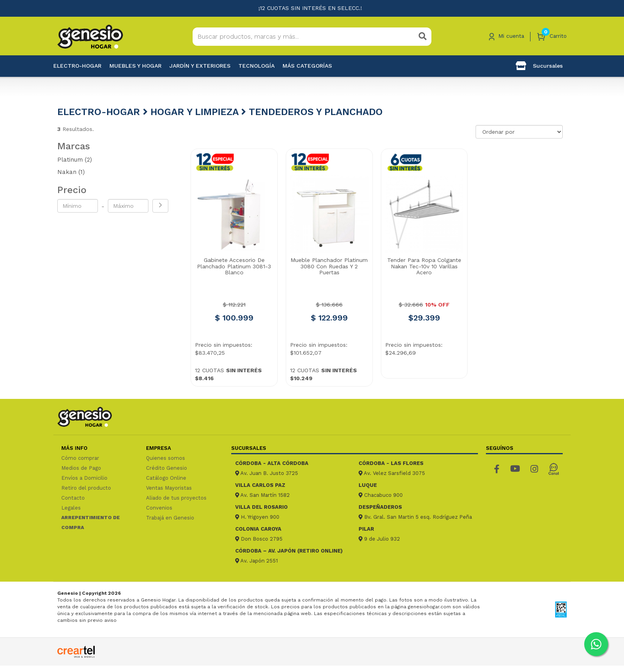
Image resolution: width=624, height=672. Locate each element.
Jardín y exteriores (200, 66)
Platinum (75, 160)
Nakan (71, 172)
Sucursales (539, 66)
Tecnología (256, 66)
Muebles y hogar (136, 66)
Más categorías (307, 66)
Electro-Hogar (77, 66)
